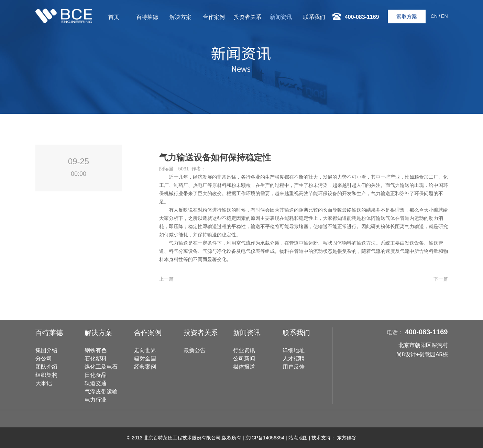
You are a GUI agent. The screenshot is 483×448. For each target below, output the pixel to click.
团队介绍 (46, 367)
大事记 (44, 383)
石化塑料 (96, 359)
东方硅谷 (347, 438)
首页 (114, 17)
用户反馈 (294, 367)
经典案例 (145, 367)
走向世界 (145, 350)
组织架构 (46, 375)
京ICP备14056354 (265, 438)
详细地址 (294, 350)
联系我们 (314, 17)
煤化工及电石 (101, 367)
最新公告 (195, 350)
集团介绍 (46, 350)
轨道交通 (96, 383)
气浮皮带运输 (101, 391)
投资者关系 (248, 17)
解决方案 (180, 17)
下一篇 (441, 279)
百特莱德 (147, 17)
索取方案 (407, 16)
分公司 (44, 359)
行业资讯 (244, 350)
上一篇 (166, 279)
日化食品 (96, 375)
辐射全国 (145, 359)
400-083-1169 (426, 332)
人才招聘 (294, 359)
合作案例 (214, 17)
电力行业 (96, 400)
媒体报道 (244, 367)
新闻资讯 (281, 17)
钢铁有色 (96, 350)
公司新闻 (244, 359)
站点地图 (298, 438)
